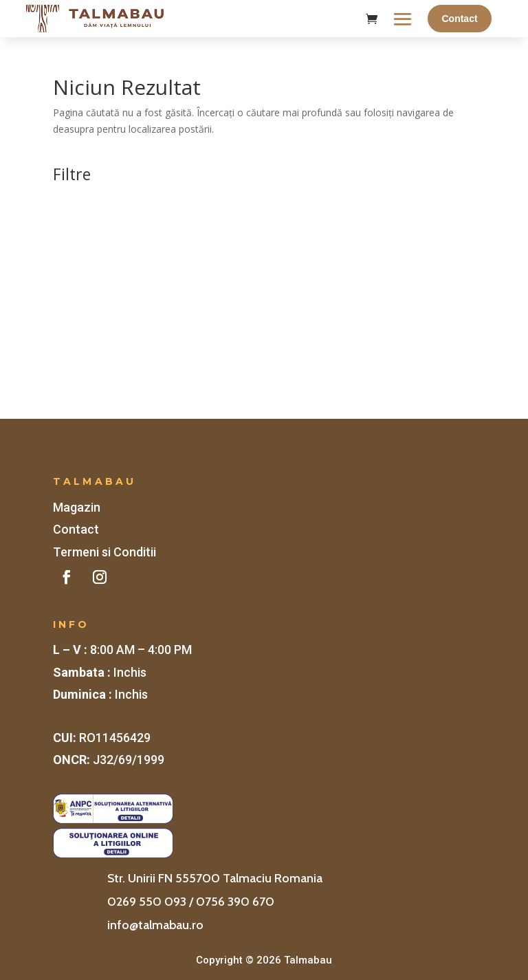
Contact (459, 19)
